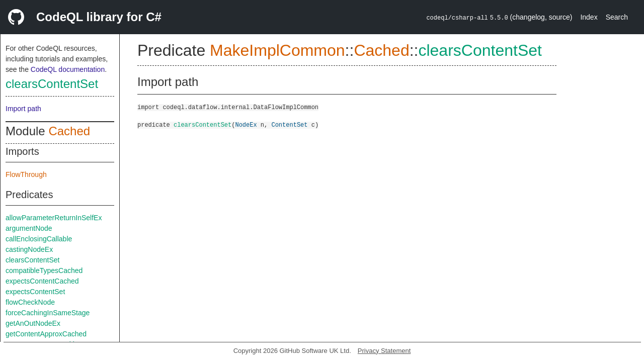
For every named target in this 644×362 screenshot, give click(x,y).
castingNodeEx (29, 249)
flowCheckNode (30, 302)
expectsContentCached (42, 281)
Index (589, 17)
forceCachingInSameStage (48, 313)
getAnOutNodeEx (33, 323)
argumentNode (29, 228)
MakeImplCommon (277, 50)
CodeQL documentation (68, 69)
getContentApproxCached (46, 334)
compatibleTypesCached (44, 270)
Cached (69, 131)
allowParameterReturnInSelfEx (54, 218)
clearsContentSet (52, 84)
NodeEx (246, 124)
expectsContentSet (35, 292)
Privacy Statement (384, 351)
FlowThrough (26, 174)
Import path (23, 109)
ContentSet (289, 124)
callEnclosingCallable (39, 239)
